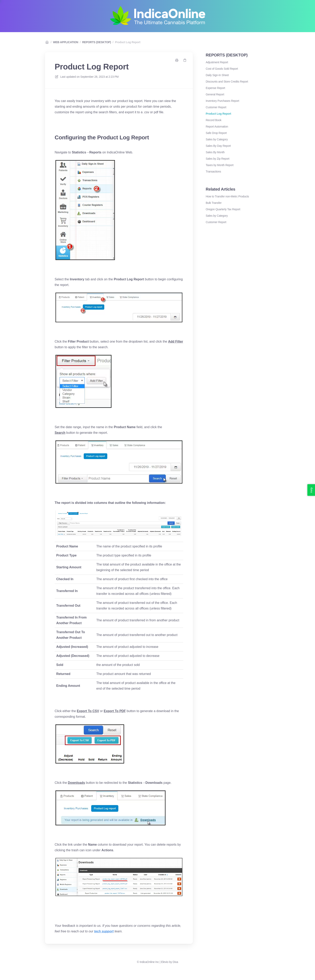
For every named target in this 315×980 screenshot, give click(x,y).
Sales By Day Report (218, 146)
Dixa (175, 962)
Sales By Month (215, 152)
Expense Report (215, 88)
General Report (215, 94)
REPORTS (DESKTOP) (97, 42)
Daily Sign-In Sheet (217, 75)
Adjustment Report (217, 62)
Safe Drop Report (216, 133)
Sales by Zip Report (218, 159)
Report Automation (217, 127)
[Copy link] (185, 60)
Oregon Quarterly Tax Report (223, 209)
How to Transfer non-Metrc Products (227, 196)
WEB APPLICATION (66, 42)
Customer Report (216, 107)
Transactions (213, 171)
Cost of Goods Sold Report (222, 69)
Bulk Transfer (214, 203)
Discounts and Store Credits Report (227, 82)
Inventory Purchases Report (222, 101)
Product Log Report (128, 42)
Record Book (214, 120)
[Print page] (177, 60)
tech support (104, 931)
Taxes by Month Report (220, 165)
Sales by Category (217, 139)
